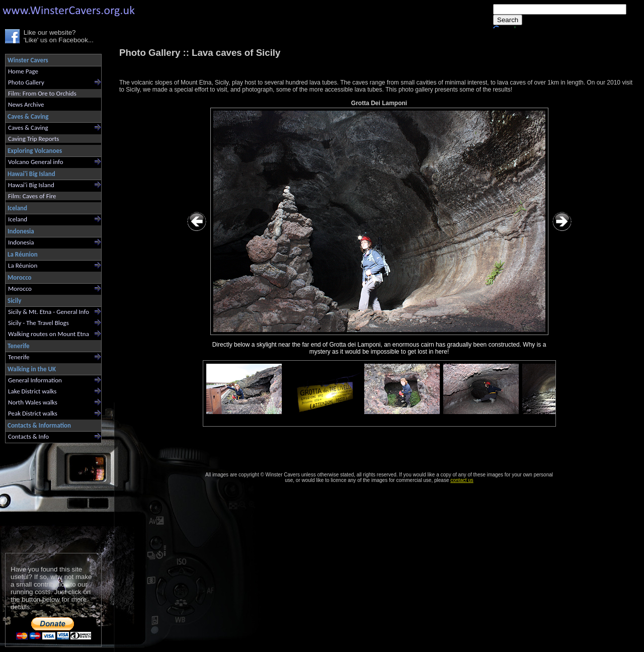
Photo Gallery (26, 82)
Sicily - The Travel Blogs (38, 323)
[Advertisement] (49, 496)
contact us (462, 480)
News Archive (26, 104)
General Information (35, 380)
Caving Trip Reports (33, 139)
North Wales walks (33, 402)
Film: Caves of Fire (32, 196)
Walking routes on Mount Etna (49, 334)
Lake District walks (32, 391)
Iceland (18, 219)
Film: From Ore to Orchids (42, 93)
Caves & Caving (28, 128)
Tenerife (19, 357)
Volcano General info (36, 162)
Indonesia (21, 242)
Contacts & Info (28, 436)
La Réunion (23, 265)
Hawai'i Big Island (31, 185)
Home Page (23, 71)
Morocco (20, 289)
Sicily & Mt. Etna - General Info (49, 312)
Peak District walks (33, 413)
